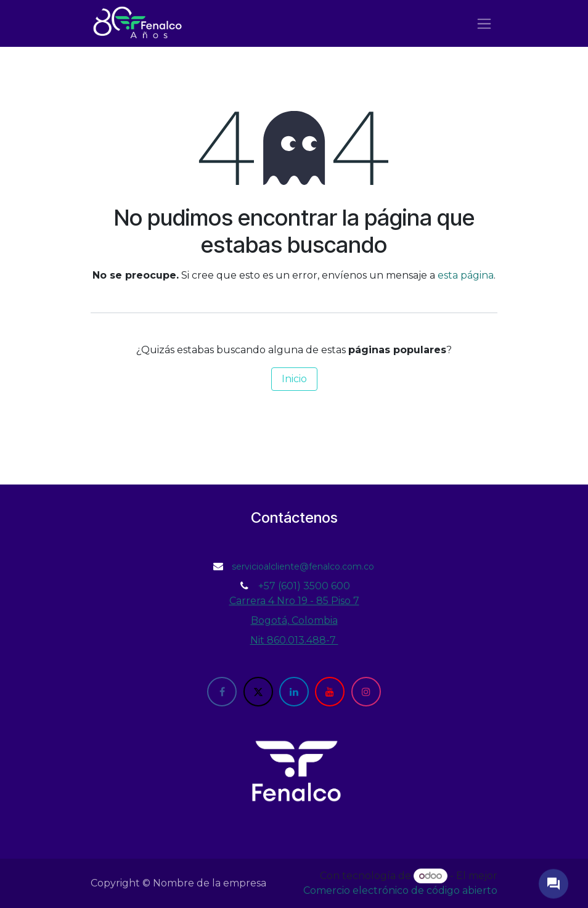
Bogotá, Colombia (294, 620)
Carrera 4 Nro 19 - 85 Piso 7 (294, 601)
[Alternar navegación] (484, 23)
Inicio (294, 379)
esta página (466, 275)
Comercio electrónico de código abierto (400, 890)
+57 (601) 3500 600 (304, 586)
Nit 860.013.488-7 (294, 640)
